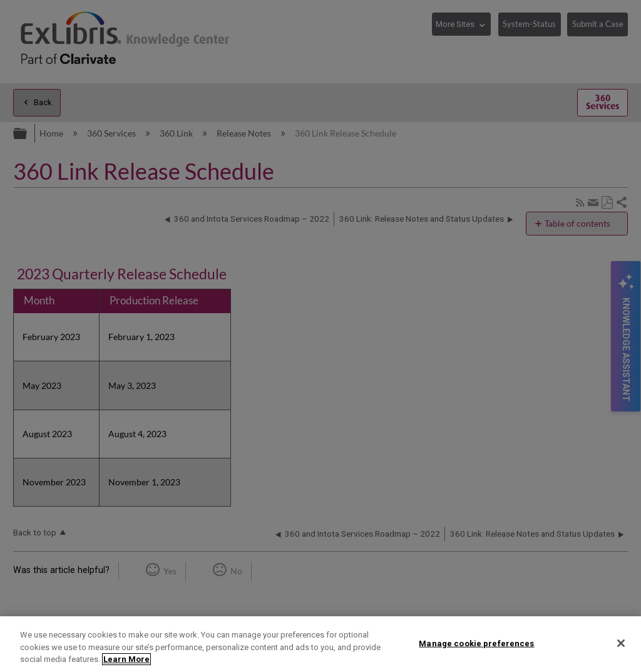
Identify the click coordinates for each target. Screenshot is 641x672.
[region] (320, 644)
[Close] (621, 643)
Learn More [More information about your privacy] (126, 659)
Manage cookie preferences (476, 643)
